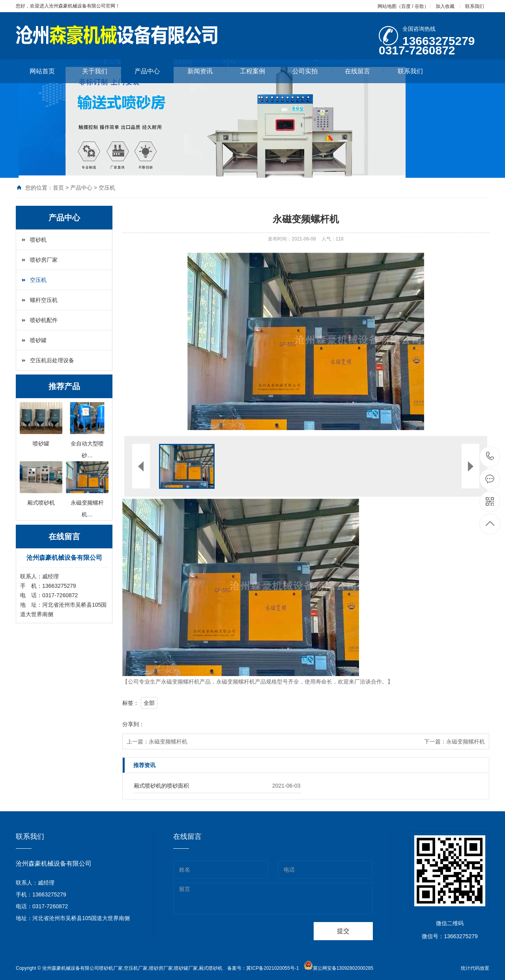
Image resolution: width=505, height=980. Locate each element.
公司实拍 (312, 71)
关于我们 (102, 71)
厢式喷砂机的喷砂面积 (161, 786)
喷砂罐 (38, 340)
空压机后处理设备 (52, 360)
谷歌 (419, 6)
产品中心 (147, 71)
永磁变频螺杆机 (168, 742)
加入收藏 (445, 6)
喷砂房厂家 (44, 260)
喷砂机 (38, 240)
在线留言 (364, 71)
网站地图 (387, 6)
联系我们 (475, 6)
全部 (149, 703)
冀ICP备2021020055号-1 (272, 968)
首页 (58, 188)
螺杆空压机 (44, 300)
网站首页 (49, 71)
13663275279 (490, 456)
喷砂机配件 (44, 320)
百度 (406, 6)
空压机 (107, 188)
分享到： (133, 724)
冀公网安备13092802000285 (343, 968)
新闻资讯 (207, 71)
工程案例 (259, 71)
